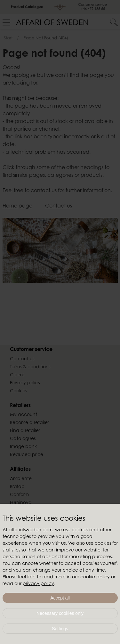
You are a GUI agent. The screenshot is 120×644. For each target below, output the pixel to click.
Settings (60, 629)
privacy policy (38, 584)
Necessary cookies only (60, 613)
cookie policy (95, 577)
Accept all (60, 598)
